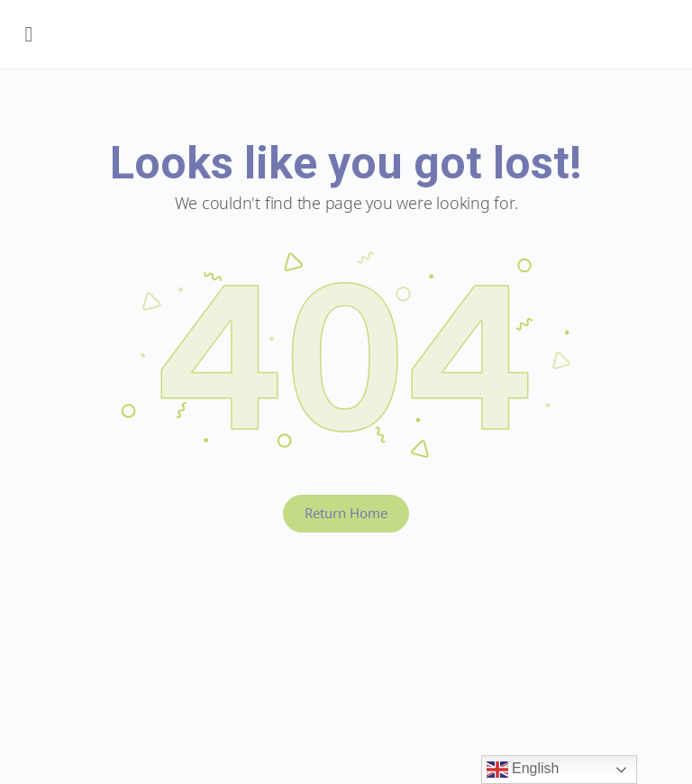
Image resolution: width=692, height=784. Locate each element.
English (523, 770)
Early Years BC (355, 39)
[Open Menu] (29, 34)
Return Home (346, 513)
